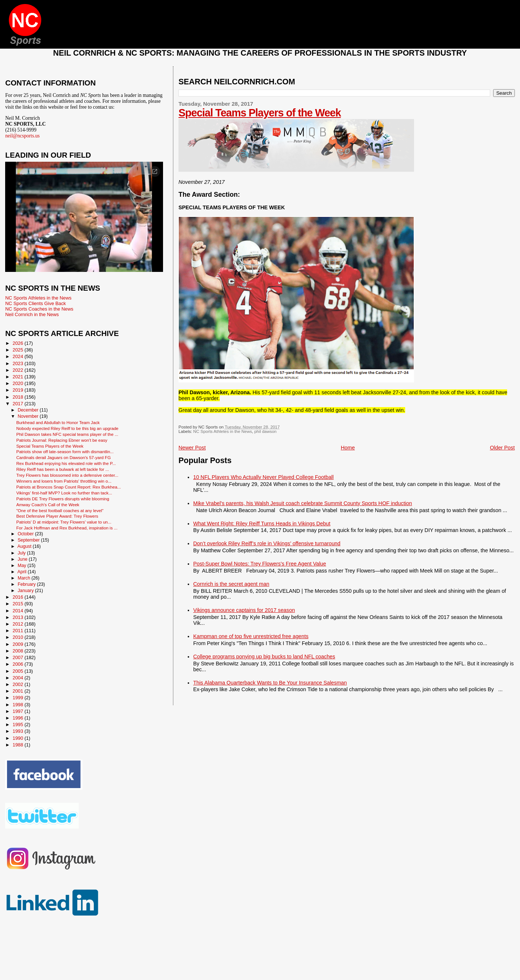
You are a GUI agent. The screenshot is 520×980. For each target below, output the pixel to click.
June (23, 559)
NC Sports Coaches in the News (39, 309)
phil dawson (265, 431)
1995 (18, 724)
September (29, 540)
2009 (18, 644)
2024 (18, 356)
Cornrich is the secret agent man (231, 584)
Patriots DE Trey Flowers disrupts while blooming (63, 499)
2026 (18, 343)
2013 (18, 617)
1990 (18, 738)
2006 (18, 664)
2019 (18, 390)
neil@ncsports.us (22, 136)
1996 (18, 718)
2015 (18, 604)
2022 (18, 370)
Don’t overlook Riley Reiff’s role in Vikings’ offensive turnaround (267, 543)
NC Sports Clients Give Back (36, 303)
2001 (18, 691)
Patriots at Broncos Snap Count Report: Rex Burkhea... (68, 487)
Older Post (502, 448)
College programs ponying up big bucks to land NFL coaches (264, 657)
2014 (18, 611)
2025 (18, 350)
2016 (18, 597)
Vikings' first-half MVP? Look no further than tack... (64, 493)
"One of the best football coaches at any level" (60, 510)
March (24, 578)
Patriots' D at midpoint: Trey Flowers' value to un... (64, 522)
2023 (18, 363)
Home (348, 448)
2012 (18, 624)
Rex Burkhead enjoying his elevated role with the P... (66, 463)
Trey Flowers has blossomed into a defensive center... (67, 475)
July (22, 553)
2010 (18, 637)
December (29, 410)
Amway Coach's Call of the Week (48, 505)
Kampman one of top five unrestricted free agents (251, 636)
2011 (18, 631)
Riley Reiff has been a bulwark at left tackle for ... (63, 469)
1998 (18, 705)
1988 (18, 745)
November (29, 416)
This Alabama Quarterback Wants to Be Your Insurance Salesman (270, 683)
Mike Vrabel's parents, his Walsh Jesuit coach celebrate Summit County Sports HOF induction (303, 503)
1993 (18, 731)
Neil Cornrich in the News (32, 314)
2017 (18, 404)
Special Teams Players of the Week (260, 113)
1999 (18, 698)
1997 (18, 711)
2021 (18, 377)
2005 (18, 671)
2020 (18, 383)
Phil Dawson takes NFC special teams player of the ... (67, 434)
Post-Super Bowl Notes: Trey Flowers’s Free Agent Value (260, 564)
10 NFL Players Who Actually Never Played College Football (263, 477)
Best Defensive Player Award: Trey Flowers (57, 516)
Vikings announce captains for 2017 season (244, 610)
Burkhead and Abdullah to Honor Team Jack (58, 422)
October (26, 534)
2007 (18, 657)
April (22, 572)
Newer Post (192, 448)
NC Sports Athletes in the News (223, 431)
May (23, 566)
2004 (18, 678)
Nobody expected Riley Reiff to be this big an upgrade (67, 428)
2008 (18, 651)
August (25, 546)
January (26, 591)
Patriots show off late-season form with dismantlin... (65, 451)
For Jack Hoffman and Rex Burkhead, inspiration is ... (67, 528)
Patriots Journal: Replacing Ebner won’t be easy (62, 440)
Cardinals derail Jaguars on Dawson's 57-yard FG (63, 457)
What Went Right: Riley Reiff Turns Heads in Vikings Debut (262, 524)
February (27, 584)
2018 (18, 397)
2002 (18, 684)
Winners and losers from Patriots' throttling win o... (64, 481)
